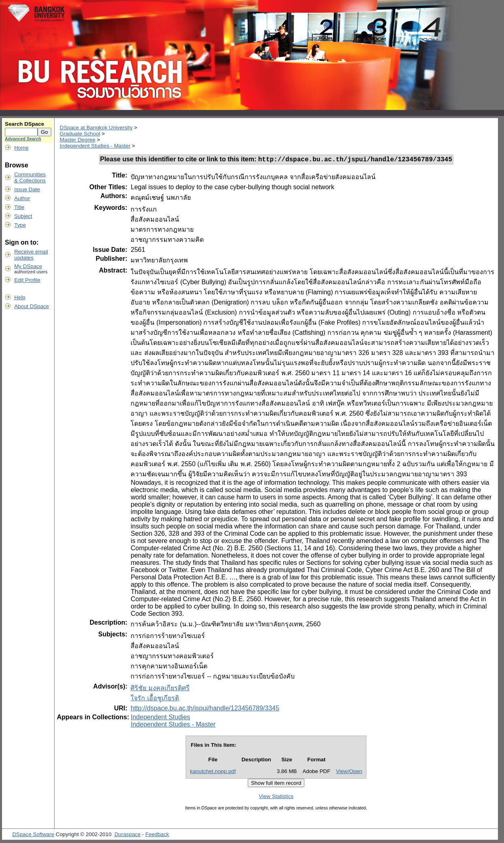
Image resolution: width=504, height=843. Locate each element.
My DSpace (28, 266)
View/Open (349, 772)
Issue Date (27, 189)
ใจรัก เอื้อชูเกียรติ (155, 699)
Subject (23, 216)
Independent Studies (160, 718)
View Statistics (276, 798)
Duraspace (127, 836)
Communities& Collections (30, 177)
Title (19, 207)
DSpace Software (33, 836)
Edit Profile (27, 280)
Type (20, 225)
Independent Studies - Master (95, 146)
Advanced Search (23, 139)
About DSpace (32, 306)
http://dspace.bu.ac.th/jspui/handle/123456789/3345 (205, 709)
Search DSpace (24, 124)
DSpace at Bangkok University (96, 128)
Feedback (157, 836)
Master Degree (78, 140)
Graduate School (80, 134)
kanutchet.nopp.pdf (213, 772)
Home (21, 148)
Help (20, 297)
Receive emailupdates (31, 255)
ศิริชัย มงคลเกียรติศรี (160, 689)
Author (22, 198)
